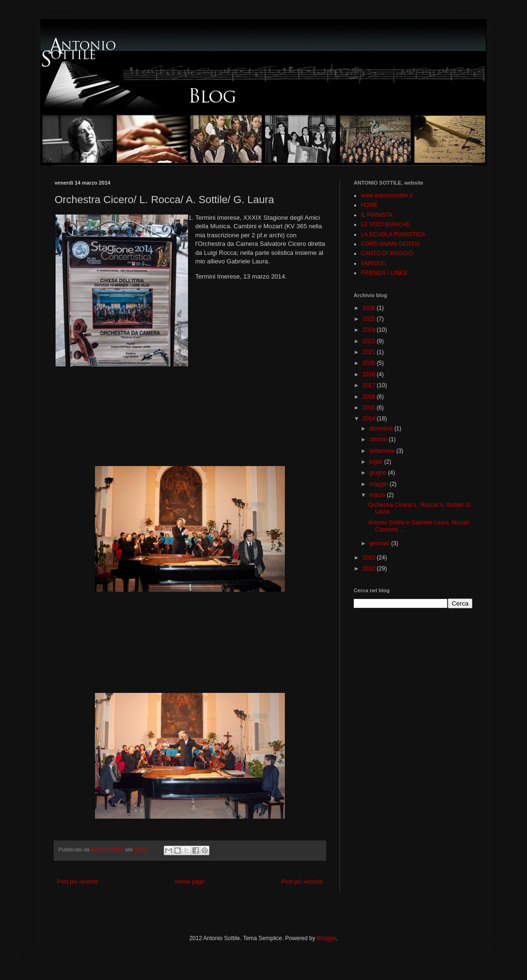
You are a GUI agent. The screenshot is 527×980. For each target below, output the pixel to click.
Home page (190, 882)
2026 (370, 308)
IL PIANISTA (377, 215)
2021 (370, 352)
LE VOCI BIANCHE (386, 224)
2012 (370, 569)
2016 (370, 397)
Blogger (326, 938)
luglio (377, 462)
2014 (370, 419)
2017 (370, 385)
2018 (370, 374)
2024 (370, 330)
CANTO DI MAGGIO (387, 253)
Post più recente (78, 882)
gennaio (380, 543)
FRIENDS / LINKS (384, 273)
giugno (379, 473)
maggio (380, 484)
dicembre (382, 429)
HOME (369, 205)
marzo (378, 495)
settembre (383, 451)
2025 (370, 319)
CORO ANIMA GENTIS (390, 244)
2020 (370, 363)
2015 (370, 408)
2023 (370, 341)
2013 (370, 558)
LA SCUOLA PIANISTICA (393, 234)
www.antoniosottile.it (387, 196)
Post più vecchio (302, 882)
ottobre (379, 439)
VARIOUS (373, 263)
